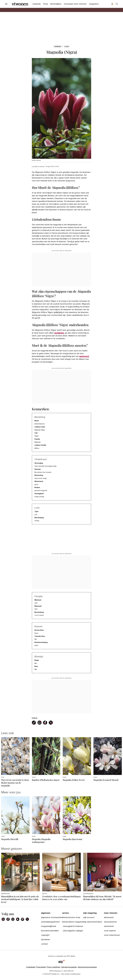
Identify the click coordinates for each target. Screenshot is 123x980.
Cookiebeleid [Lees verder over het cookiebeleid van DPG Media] (31, 967)
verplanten (59, 333)
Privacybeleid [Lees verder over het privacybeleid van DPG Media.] (41, 967)
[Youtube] (18, 919)
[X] (27, 919)
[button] (53, 967)
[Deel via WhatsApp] (39, 723)
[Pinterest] (23, 919)
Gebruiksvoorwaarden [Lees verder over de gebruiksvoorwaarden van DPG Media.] (69, 967)
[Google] (3, 919)
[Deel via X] (51, 723)
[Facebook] (8, 919)
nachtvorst (84, 356)
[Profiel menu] (112, 4)
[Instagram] (13, 919)
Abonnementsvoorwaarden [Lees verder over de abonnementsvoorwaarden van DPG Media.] (87, 967)
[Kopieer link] (34, 723)
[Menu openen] (6, 4)
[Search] (117, 4)
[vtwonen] (20, 4)
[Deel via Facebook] (45, 723)
